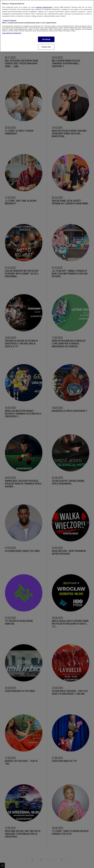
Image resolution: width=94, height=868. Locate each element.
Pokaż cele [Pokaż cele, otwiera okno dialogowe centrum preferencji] (46, 47)
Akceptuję (46, 39)
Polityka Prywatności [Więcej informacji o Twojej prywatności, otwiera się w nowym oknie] (10, 20)
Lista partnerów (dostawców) (12, 33)
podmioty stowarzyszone (44, 7)
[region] (47, 26)
